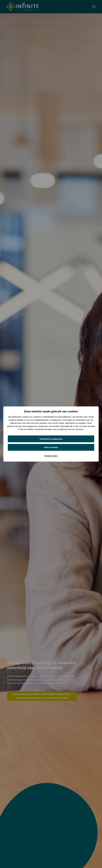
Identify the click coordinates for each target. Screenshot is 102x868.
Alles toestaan (51, 447)
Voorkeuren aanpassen (51, 439)
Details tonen (51, 456)
